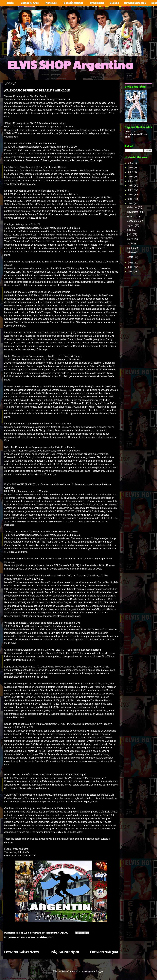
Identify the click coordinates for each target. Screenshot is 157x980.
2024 (131, 172)
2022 (131, 181)
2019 (131, 195)
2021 (131, 185)
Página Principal (65, 952)
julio (130, 230)
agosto (131, 225)
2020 (131, 190)
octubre (132, 217)
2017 (131, 204)
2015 (131, 267)
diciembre (133, 207)
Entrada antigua (104, 952)
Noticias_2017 (45, 937)
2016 (131, 263)
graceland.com (20, 849)
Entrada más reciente (22, 952)
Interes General (26, 937)
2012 (131, 272)
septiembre (133, 221)
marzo (131, 248)
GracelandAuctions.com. (23, 184)
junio (130, 234)
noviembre (133, 212)
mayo (130, 239)
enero (131, 257)
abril (130, 243)
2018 (131, 199)
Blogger (99, 971)
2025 (131, 168)
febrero (131, 252)
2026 (131, 163)
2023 (131, 177)
